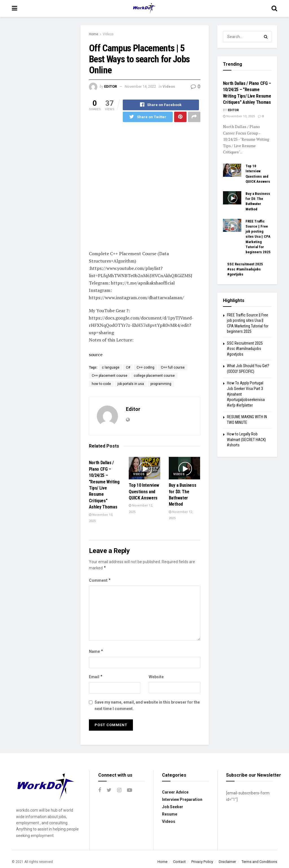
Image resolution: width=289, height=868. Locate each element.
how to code (101, 384)
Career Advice (175, 792)
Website (156, 677)
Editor (110, 86)
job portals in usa (131, 384)
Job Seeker (173, 807)
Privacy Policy (202, 862)
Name (96, 651)
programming (161, 384)
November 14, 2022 (140, 86)
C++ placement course (110, 376)
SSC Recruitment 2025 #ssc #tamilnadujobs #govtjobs (245, 269)
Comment (100, 580)
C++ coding (145, 368)
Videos (108, 34)
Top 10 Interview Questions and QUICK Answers (144, 492)
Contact (179, 862)
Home (94, 34)
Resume (170, 814)
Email (96, 677)
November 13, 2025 (239, 116)
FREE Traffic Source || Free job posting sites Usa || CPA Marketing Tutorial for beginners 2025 (258, 237)
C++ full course (173, 368)
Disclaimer (227, 862)
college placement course (154, 376)
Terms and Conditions (259, 862)
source (96, 355)
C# (128, 368)
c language (111, 368)
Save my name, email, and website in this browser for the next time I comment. (147, 706)
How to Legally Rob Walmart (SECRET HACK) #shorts (246, 439)
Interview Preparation (182, 799)
